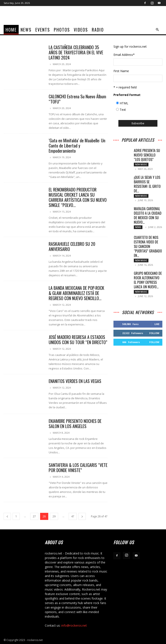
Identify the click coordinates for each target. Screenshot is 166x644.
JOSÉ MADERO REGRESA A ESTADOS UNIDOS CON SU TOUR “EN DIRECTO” (78, 340)
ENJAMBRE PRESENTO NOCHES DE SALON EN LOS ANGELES (75, 424)
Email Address (124, 55)
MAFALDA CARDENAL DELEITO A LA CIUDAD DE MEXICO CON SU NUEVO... (148, 216)
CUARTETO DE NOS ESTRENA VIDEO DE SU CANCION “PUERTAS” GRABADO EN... (148, 247)
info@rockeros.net (74, 625)
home (11, 30)
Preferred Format (127, 95)
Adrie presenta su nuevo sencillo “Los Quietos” (147, 155)
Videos (81, 30)
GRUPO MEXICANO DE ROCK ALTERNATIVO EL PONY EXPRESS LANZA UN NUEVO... (148, 281)
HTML (124, 103)
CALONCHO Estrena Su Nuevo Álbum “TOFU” (77, 99)
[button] (157, 30)
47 (73, 516)
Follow (154, 334)
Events (43, 30)
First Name (121, 71)
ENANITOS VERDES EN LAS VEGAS (75, 381)
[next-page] (82, 516)
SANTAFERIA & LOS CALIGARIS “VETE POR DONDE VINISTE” (78, 468)
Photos (62, 30)
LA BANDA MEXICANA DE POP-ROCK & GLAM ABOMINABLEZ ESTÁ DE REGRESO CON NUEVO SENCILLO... (76, 293)
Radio (98, 30)
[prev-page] (7, 516)
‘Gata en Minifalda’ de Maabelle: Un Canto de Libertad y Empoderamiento (77, 146)
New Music (141, 164)
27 (34, 516)
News (26, 30)
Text (123, 110)
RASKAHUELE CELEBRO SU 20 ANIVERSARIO (72, 246)
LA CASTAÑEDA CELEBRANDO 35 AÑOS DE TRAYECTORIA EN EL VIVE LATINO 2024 (76, 52)
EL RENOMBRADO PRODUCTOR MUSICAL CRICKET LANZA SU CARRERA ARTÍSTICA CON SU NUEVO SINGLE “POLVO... (78, 197)
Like (157, 325)
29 (54, 516)
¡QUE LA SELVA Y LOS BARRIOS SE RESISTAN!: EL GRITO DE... (147, 184)
